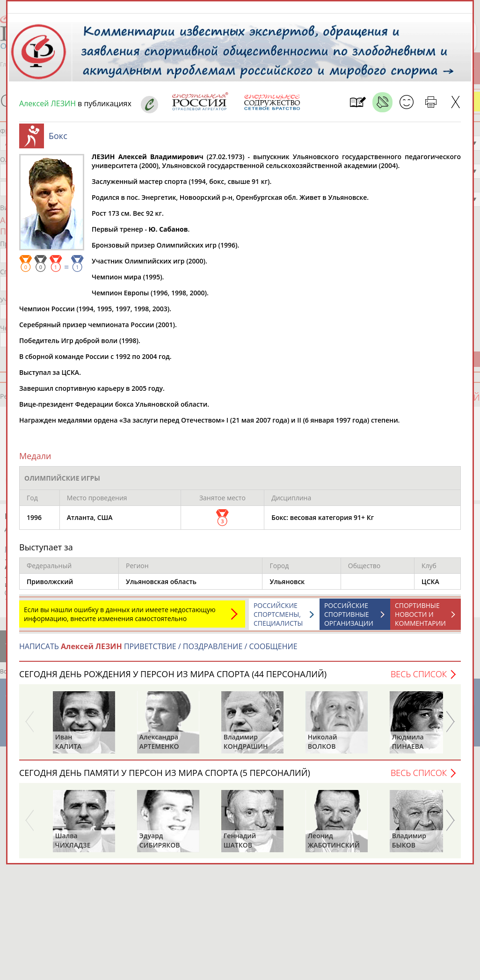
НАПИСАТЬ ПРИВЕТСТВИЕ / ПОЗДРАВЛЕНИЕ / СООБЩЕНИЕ (158, 651)
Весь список (419, 679)
